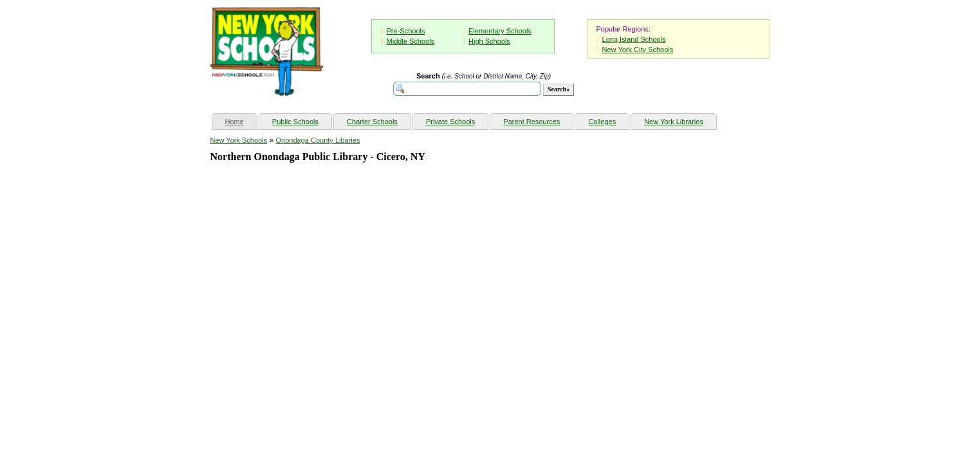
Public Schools (295, 122)
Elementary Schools (500, 31)
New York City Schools (638, 50)
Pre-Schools (406, 31)
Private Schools (450, 122)
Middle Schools (411, 41)
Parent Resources (532, 122)
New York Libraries (674, 122)
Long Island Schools (634, 39)
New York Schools (239, 140)
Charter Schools (372, 122)
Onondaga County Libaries (318, 140)
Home (241, 120)
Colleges (602, 122)
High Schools (489, 41)
